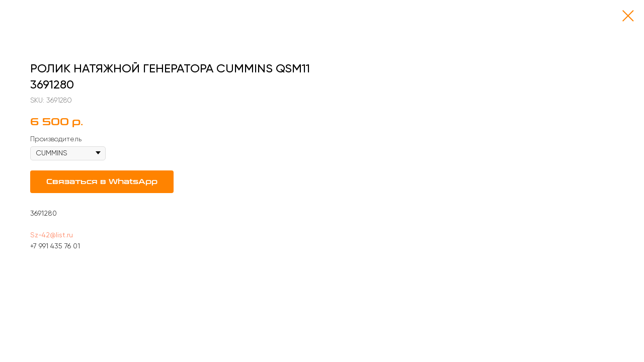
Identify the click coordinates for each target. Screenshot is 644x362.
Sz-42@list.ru (52, 235)
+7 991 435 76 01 (55, 246)
